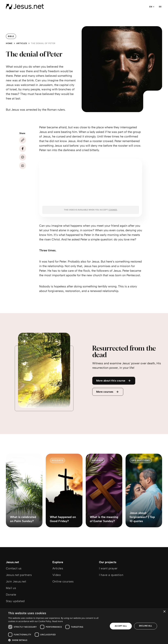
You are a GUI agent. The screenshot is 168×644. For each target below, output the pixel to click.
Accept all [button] (121, 626)
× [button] (164, 612)
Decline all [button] (146, 626)
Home (9, 43)
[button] (57, 640)
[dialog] (84, 626)
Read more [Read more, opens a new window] (58, 621)
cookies (113, 210)
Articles (22, 43)
